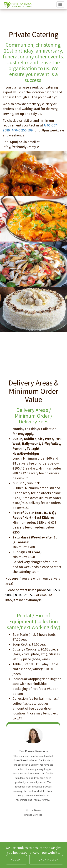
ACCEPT (16, 860)
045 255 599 (23, 130)
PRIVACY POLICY (46, 860)
